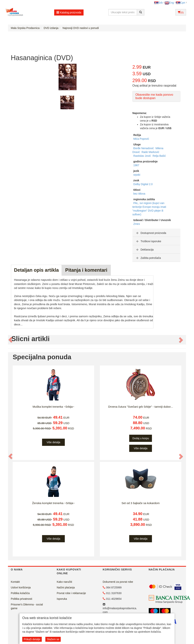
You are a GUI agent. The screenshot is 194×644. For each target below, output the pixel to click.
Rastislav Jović (142, 156)
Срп (180, 3)
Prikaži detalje (32, 639)
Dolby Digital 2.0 (143, 184)
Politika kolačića (20, 593)
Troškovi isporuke (148, 241)
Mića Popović (141, 139)
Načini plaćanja (66, 587)
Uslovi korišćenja (21, 587)
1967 (136, 165)
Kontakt (15, 582)
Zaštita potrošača (148, 258)
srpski (137, 175)
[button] (11, 340)
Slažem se (53, 639)
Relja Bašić (159, 156)
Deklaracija (144, 250)
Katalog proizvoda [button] (69, 12)
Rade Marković (150, 152)
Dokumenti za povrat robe (118, 582)
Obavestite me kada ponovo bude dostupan (154, 96)
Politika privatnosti (22, 599)
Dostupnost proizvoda (151, 233)
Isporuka (62, 599)
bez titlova (139, 194)
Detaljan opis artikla (36, 270)
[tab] (156, 233)
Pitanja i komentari (86, 270)
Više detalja (53, 442)
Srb (158, 3)
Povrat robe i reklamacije (71, 593)
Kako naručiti (65, 582)
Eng (169, 3)
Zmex (137, 224)
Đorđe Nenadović (144, 148)
